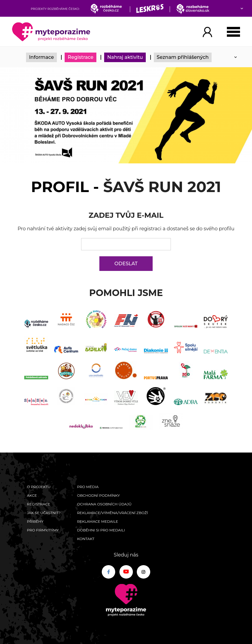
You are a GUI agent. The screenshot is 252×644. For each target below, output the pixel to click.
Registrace (81, 57)
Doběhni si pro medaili (101, 530)
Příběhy (35, 521)
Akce (32, 495)
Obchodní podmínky (98, 495)
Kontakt (86, 539)
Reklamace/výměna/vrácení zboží (112, 513)
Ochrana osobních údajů (104, 504)
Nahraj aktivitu (125, 57)
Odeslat (126, 264)
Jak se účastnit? (44, 513)
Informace (41, 57)
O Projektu (39, 487)
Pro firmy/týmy (43, 530)
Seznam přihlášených (183, 57)
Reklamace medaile (97, 521)
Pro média (88, 487)
